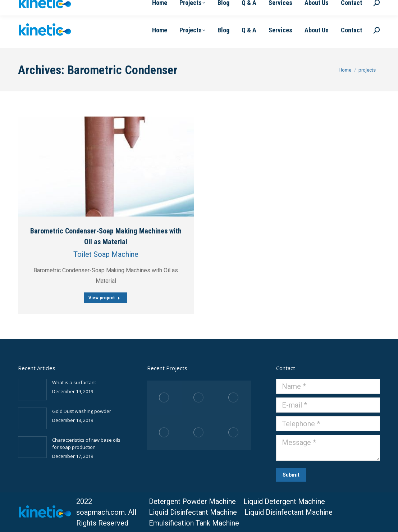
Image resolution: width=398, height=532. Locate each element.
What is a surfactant (74, 382)
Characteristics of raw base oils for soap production (86, 444)
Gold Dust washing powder (82, 411)
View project (104, 298)
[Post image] (106, 167)
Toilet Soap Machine (106, 254)
